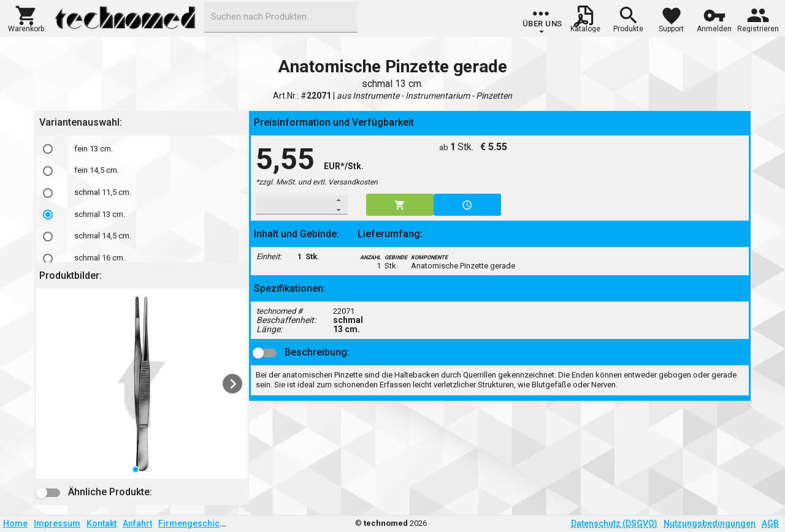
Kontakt (101, 523)
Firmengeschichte (195, 523)
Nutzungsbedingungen (710, 523)
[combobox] (281, 17)
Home (15, 523)
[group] (542, 21)
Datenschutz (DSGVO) (614, 523)
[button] (26, 18)
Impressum (57, 523)
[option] (142, 149)
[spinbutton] (293, 205)
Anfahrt (137, 523)
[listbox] (142, 384)
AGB (770, 523)
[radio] (48, 149)
